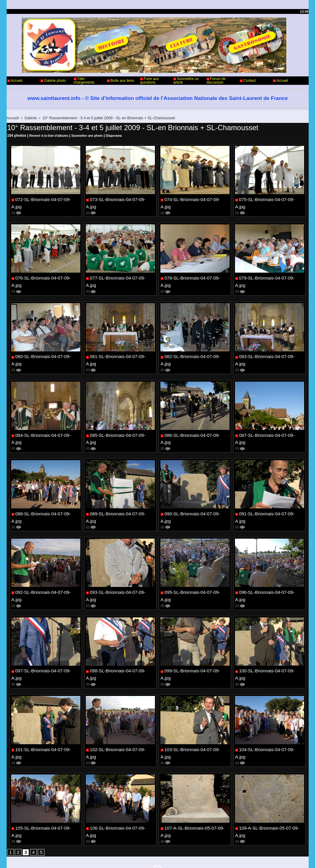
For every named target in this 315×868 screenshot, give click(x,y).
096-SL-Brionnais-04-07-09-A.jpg (270, 567)
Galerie (28, 118)
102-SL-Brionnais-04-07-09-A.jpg (121, 715)
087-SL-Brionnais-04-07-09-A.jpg (270, 420)
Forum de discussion (216, 81)
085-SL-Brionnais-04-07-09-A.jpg (121, 420)
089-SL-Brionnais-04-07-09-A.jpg (121, 494)
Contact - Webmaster (24, 843)
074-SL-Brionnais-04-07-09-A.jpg (195, 199)
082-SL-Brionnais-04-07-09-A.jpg (195, 346)
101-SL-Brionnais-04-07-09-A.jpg (46, 715)
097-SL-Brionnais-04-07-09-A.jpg (46, 641)
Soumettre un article (186, 81)
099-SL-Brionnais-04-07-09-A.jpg (195, 641)
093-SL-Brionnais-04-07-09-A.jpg (121, 567)
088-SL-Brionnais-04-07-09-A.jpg (46, 494)
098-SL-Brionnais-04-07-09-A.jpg (121, 641)
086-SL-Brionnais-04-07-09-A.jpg (195, 420)
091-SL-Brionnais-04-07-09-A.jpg (270, 494)
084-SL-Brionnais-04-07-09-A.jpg (46, 420)
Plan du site (173, 858)
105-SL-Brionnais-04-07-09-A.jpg (46, 788)
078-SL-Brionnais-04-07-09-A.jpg (195, 273)
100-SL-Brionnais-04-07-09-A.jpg (270, 641)
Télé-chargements (84, 81)
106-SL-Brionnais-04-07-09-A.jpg (121, 788)
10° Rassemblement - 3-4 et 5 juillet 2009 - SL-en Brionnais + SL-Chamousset (97, 118)
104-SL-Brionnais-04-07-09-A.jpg (270, 715)
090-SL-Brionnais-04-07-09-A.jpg (195, 494)
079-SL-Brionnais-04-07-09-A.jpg (270, 273)
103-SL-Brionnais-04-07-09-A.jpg (195, 715)
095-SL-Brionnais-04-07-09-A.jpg (195, 567)
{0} (17, 207)
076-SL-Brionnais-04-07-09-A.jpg (46, 273)
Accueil (15, 81)
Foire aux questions (149, 81)
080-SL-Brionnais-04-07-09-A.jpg (46, 346)
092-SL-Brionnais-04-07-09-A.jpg (46, 567)
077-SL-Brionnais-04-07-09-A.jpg (121, 273)
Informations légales (174, 843)
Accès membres (146, 858)
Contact (248, 81)
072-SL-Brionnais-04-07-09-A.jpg (46, 199)
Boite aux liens (121, 81)
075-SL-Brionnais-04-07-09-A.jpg (270, 199)
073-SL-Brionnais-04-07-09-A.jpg (121, 199)
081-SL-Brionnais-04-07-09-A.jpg (121, 346)
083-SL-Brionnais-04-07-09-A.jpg (270, 346)
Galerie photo (53, 81)
